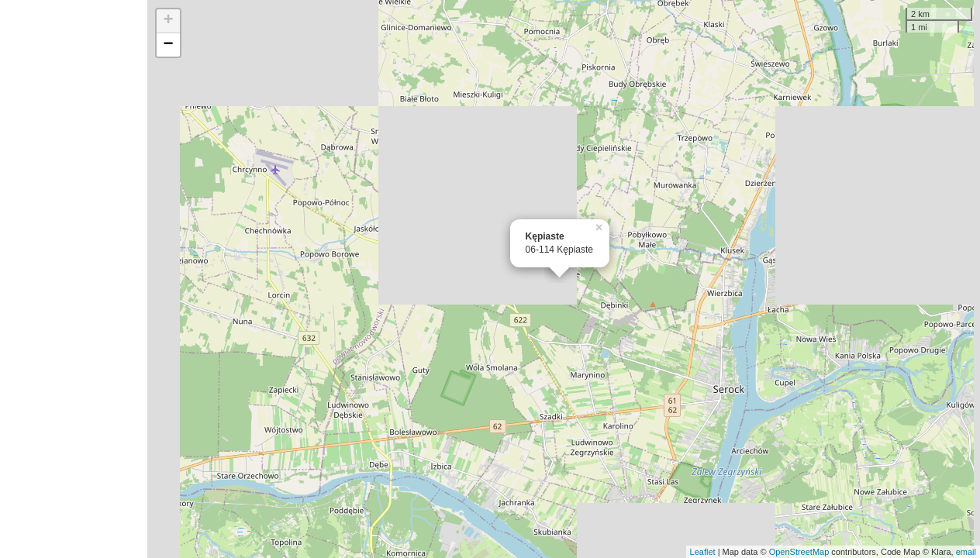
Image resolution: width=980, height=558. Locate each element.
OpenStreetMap (799, 552)
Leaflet (703, 552)
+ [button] (169, 21)
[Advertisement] (74, 279)
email (966, 552)
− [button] (169, 45)
